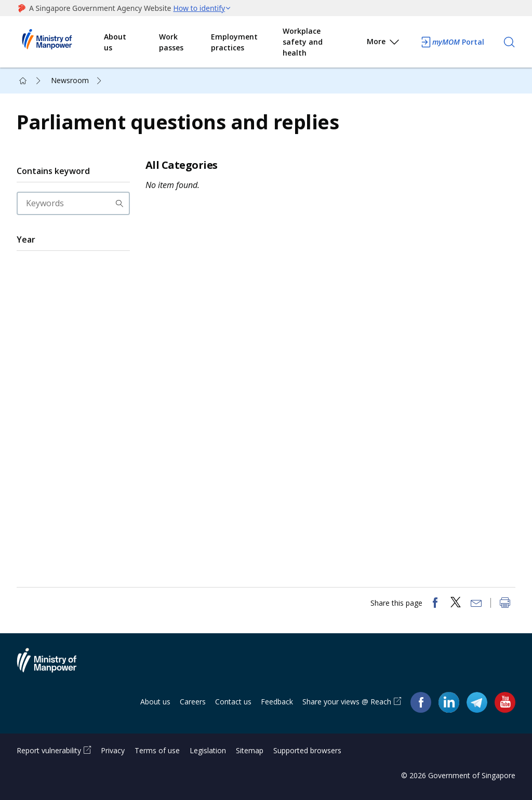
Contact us (233, 702)
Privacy (113, 750)
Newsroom (70, 80)
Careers (193, 702)
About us (115, 42)
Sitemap (250, 750)
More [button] (384, 43)
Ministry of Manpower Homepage (60, 42)
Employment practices (234, 42)
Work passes (171, 42)
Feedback (277, 702)
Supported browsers (307, 750)
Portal (452, 42)
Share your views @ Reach (347, 702)
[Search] (509, 42)
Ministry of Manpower (55, 666)
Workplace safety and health (303, 42)
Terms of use (157, 750)
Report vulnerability (49, 750)
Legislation (208, 750)
